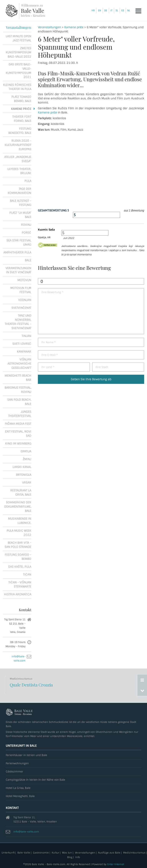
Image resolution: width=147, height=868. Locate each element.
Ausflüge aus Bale (109, 853)
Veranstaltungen (49, 27)
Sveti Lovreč (22, 344)
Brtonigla (24, 475)
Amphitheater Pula (17, 252)
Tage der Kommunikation (19, 191)
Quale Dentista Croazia (31, 685)
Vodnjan (25, 300)
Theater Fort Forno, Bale (22, 119)
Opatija (26, 451)
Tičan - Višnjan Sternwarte (20, 584)
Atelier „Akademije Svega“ (18, 159)
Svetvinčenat (21, 308)
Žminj (27, 459)
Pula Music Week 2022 (19, 533)
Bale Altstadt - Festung (21, 203)
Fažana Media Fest (18, 424)
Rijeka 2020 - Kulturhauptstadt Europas (18, 145)
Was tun (67, 853)
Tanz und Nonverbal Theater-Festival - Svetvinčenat (18, 322)
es (123, 10)
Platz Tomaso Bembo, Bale (21, 99)
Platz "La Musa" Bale (20, 215)
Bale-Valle (24, 853)
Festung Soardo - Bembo (18, 557)
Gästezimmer (14, 772)
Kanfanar (24, 352)
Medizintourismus (134, 853)
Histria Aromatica (18, 594)
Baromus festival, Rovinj (18, 390)
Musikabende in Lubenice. (20, 521)
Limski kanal (22, 467)
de (106, 10)
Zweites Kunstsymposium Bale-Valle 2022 (18, 52)
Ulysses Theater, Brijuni (19, 171)
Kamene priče (74, 27)
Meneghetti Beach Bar (18, 378)
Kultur (55, 853)
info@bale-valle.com (26, 832)
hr (93, 10)
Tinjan (26, 336)
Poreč (27, 233)
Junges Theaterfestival (20, 414)
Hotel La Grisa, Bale (18, 788)
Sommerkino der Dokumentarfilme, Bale (18, 507)
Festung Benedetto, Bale (20, 131)
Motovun (24, 280)
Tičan (27, 575)
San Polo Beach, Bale (19, 402)
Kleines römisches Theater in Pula (17, 87)
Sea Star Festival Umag (19, 243)
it (111, 10)
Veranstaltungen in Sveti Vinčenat (18, 270)
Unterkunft (8, 853)
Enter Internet (116, 864)
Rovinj (26, 225)
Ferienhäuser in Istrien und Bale (26, 755)
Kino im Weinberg (18, 444)
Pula (28, 181)
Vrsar (27, 483)
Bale (28, 260)
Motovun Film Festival (21, 290)
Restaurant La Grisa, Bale (21, 493)
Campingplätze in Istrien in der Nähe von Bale (35, 780)
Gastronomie (41, 853)
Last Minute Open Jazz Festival (18, 38)
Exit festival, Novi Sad (18, 434)
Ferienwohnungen (17, 763)
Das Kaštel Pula (20, 567)
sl (117, 10)
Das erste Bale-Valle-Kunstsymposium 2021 (18, 71)
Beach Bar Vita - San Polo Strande (18, 545)
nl (129, 10)
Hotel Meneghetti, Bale (20, 796)
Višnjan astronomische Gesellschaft (19, 364)
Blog (70, 857)
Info (78, 857)
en (100, 10)
